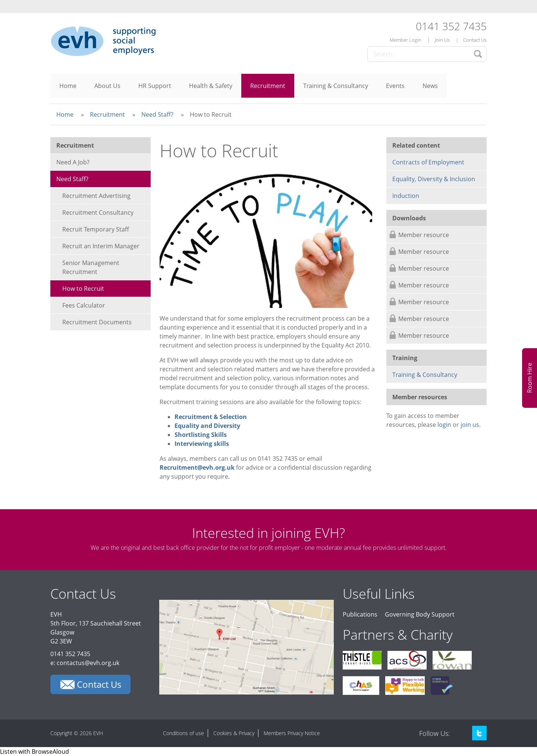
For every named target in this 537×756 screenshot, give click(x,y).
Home (68, 86)
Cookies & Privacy (234, 733)
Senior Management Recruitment (91, 267)
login (444, 425)
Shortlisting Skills (201, 435)
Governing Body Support (420, 614)
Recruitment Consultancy (98, 212)
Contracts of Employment (428, 162)
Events (395, 86)
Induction (406, 196)
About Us (107, 86)
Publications (360, 614)
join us (470, 425)
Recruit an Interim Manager (101, 246)
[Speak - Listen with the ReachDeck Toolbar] (34, 752)
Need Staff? (157, 114)
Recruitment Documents (97, 322)
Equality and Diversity (207, 426)
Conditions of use (183, 733)
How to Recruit (83, 289)
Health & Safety (211, 86)
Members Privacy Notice (292, 733)
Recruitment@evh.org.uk (197, 467)
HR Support (155, 86)
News (430, 86)
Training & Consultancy (336, 86)
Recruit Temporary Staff (96, 229)
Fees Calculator (84, 305)
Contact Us (475, 40)
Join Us (442, 40)
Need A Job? (73, 162)
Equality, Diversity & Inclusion (434, 179)
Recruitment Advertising (96, 196)
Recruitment (268, 86)
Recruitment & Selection (211, 417)
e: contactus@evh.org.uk (85, 663)
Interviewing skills (202, 444)
